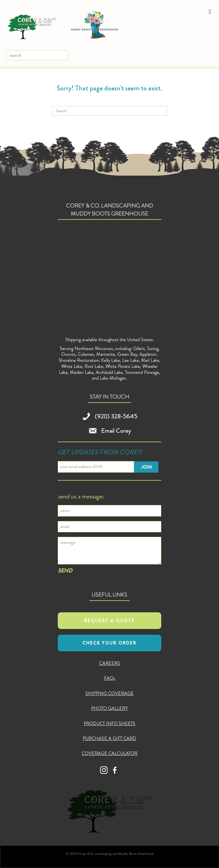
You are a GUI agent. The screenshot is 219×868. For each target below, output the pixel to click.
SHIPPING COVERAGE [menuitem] (109, 693)
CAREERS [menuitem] (110, 663)
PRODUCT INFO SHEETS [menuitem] (109, 724)
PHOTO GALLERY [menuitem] (109, 708)
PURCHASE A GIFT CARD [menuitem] (109, 738)
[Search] (109, 111)
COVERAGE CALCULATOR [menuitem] (109, 753)
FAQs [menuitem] (110, 678)
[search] (37, 55)
